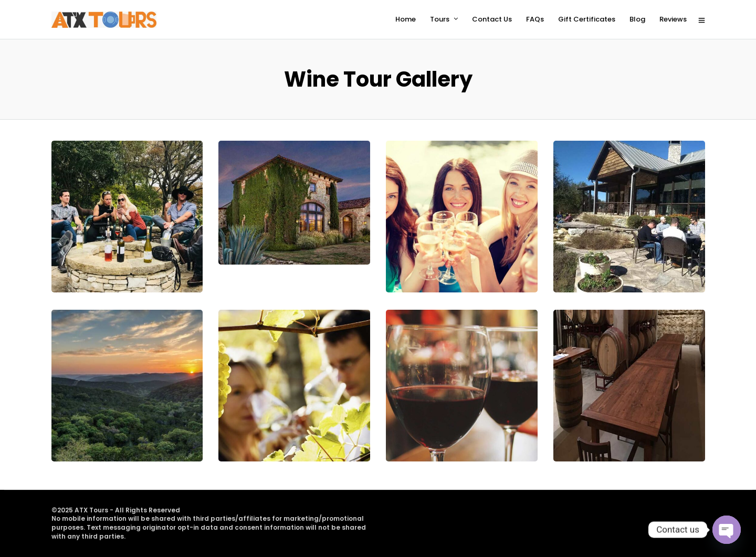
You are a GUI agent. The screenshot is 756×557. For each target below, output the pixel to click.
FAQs (535, 19)
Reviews (673, 19)
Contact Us (492, 19)
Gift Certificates (587, 19)
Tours (440, 19)
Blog (637, 19)
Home (406, 19)
